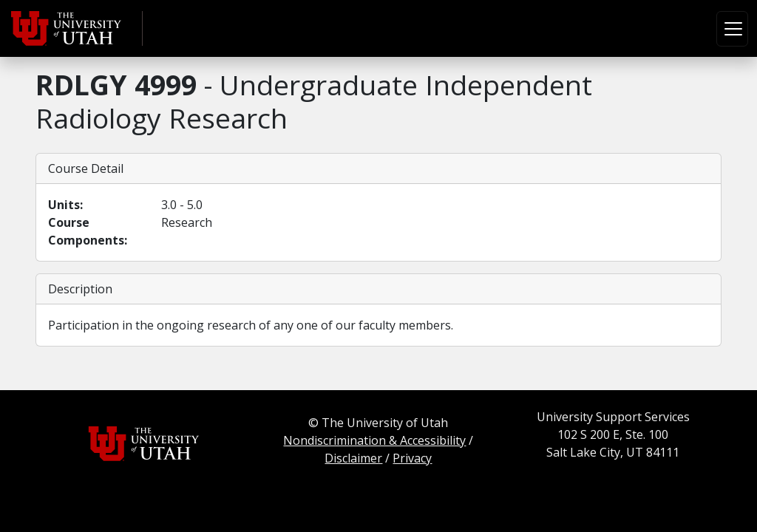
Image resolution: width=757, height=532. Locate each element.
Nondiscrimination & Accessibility (374, 440)
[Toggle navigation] (732, 29)
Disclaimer (353, 458)
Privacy (412, 458)
